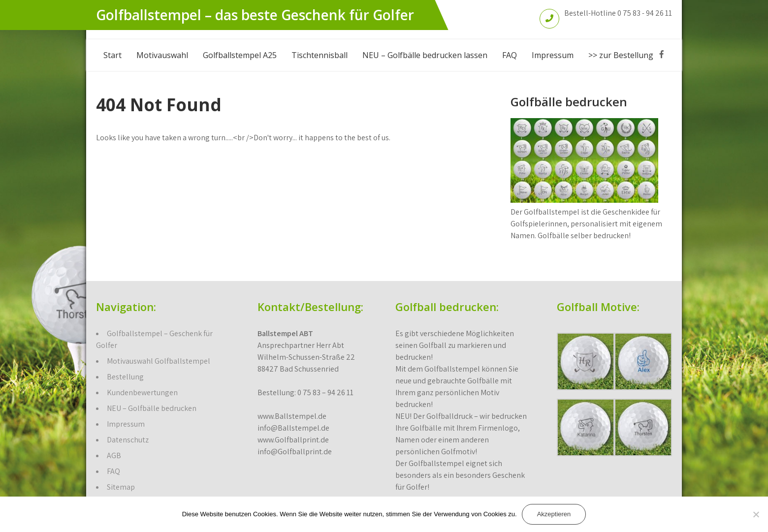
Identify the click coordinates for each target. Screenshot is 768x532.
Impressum (553, 55)
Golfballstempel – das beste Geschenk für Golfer (255, 15)
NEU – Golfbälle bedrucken (152, 408)
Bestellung (125, 377)
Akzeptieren (554, 514)
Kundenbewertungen (142, 392)
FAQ (510, 55)
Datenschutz (128, 440)
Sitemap (121, 487)
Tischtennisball (320, 55)
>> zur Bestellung (621, 55)
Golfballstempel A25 (240, 55)
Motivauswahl (162, 55)
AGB (114, 455)
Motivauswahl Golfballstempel (159, 361)
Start (112, 55)
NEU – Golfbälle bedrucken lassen (425, 55)
